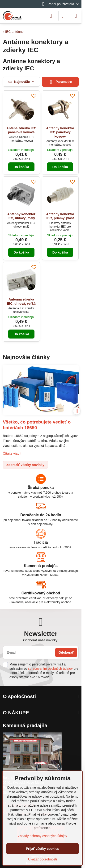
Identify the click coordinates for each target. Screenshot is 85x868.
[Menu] (76, 16)
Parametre (60, 82)
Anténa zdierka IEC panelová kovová (21, 130)
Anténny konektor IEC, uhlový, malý (21, 216)
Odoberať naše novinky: (41, 640)
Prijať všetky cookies (43, 849)
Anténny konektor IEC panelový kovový (60, 132)
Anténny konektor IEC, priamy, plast (60, 216)
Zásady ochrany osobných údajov (43, 836)
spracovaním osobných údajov (50, 669)
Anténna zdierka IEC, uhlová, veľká (21, 301)
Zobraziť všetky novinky (25, 465)
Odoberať (66, 652)
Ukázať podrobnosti (42, 859)
